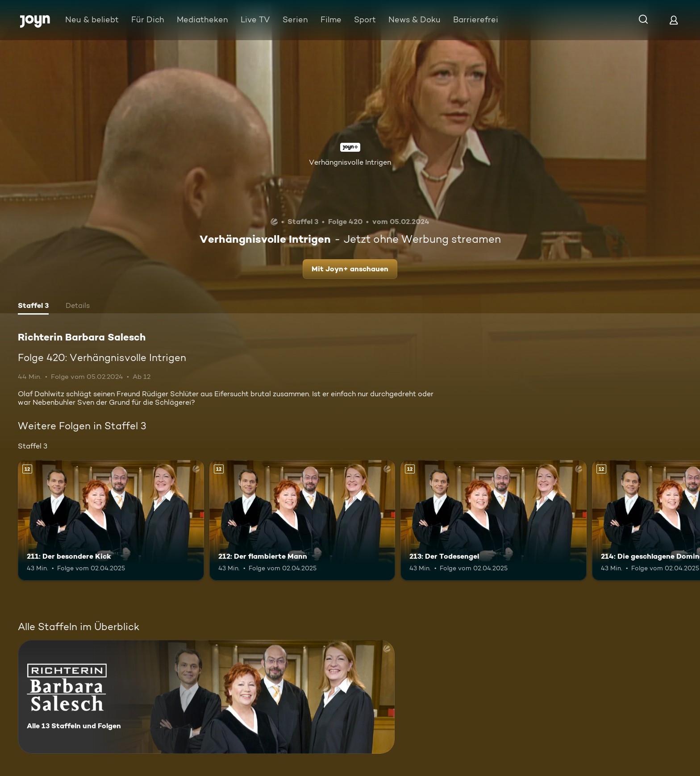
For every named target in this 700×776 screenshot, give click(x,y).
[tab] (33, 307)
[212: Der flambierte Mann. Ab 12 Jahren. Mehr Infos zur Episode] (302, 521)
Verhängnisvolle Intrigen (350, 162)
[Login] (674, 20)
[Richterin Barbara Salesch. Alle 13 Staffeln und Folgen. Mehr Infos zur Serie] (206, 697)
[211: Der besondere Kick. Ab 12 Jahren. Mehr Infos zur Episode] (111, 521)
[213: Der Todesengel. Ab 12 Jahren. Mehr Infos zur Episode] (494, 521)
